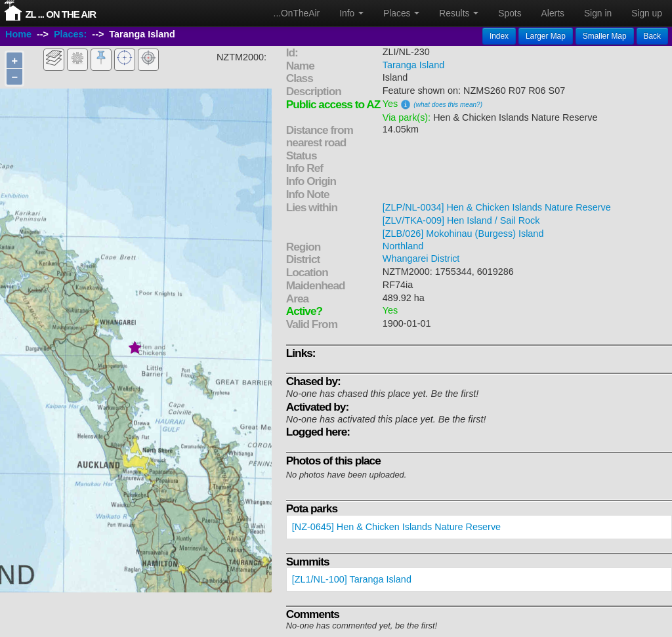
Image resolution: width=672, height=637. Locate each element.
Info (351, 13)
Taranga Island (413, 65)
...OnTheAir (297, 13)
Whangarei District (421, 258)
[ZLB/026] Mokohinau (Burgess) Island (463, 234)
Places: (70, 35)
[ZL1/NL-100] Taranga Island (352, 579)
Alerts (553, 13)
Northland (403, 246)
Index (499, 36)
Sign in (598, 13)
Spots (510, 13)
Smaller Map (605, 36)
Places (401, 13)
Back (652, 36)
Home (18, 35)
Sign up (647, 13)
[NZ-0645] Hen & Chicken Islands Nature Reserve (396, 527)
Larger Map (546, 36)
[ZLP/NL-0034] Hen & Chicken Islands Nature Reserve (497, 207)
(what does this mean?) (448, 105)
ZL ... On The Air (60, 14)
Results (459, 13)
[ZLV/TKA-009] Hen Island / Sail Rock (461, 220)
